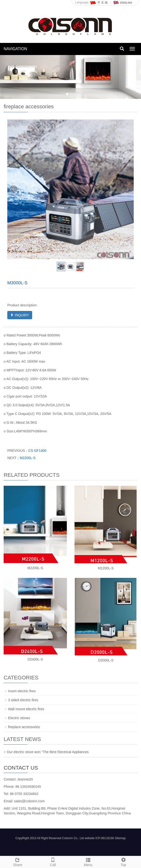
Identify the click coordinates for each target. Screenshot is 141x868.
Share (18, 861)
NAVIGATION (15, 49)
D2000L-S (106, 660)
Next (127, 189)
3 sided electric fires (23, 700)
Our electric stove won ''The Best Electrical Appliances (48, 752)
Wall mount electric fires (26, 709)
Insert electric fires (22, 691)
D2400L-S (35, 659)
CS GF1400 (37, 451)
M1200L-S (106, 568)
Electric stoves (19, 718)
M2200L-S (28, 458)
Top (123, 861)
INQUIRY (20, 315)
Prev (14, 189)
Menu (88, 861)
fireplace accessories (24, 727)
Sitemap (120, 838)
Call (53, 861)
